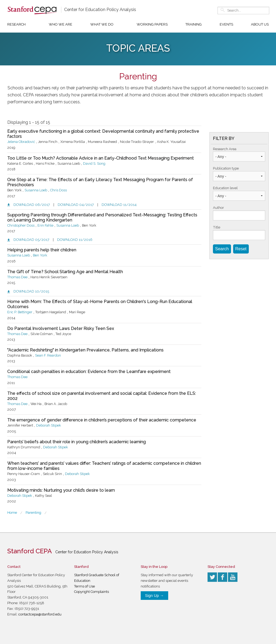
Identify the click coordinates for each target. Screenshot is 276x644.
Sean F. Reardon (48, 355)
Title (217, 227)
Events (226, 24)
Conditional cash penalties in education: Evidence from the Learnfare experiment (89, 372)
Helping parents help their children (42, 250)
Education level (225, 188)
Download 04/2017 (76, 205)
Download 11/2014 (119, 205)
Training (194, 24)
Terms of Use (84, 586)
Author (218, 208)
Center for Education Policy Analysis (100, 10)
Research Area (225, 149)
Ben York (40, 255)
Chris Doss (58, 190)
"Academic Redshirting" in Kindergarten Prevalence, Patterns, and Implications (85, 350)
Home (12, 513)
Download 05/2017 (31, 240)
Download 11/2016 (75, 240)
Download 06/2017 (32, 205)
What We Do (102, 24)
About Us (260, 24)
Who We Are (61, 24)
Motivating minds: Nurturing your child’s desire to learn (61, 490)
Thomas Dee (17, 277)
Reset (241, 249)
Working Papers (152, 24)
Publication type (226, 168)
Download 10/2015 (31, 291)
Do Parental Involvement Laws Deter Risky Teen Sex (61, 328)
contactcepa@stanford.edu (40, 614)
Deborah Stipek (49, 425)
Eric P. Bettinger (20, 312)
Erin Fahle (45, 225)
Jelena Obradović (21, 142)
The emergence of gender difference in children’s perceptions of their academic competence (102, 420)
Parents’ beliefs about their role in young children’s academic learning (77, 442)
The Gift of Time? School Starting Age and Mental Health (65, 272)
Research (16, 24)
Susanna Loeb (36, 190)
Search (222, 249)
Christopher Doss (21, 225)
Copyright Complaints (92, 592)
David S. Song (94, 163)
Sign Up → (154, 596)
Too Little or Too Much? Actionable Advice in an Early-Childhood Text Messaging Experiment (101, 158)
